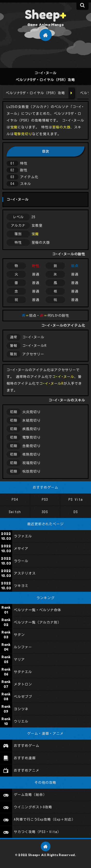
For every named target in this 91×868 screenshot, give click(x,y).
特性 (24, 163)
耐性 (24, 170)
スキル (26, 184)
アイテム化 (29, 177)
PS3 (45, 500)
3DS (45, 512)
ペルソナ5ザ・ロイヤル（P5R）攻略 (35, 93)
